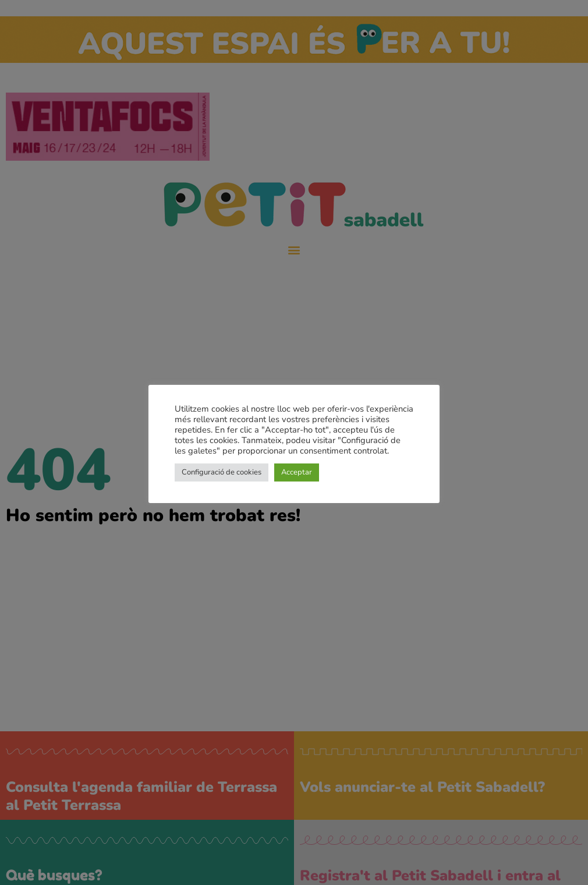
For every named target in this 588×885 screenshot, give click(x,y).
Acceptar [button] (297, 472)
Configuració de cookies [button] (222, 472)
